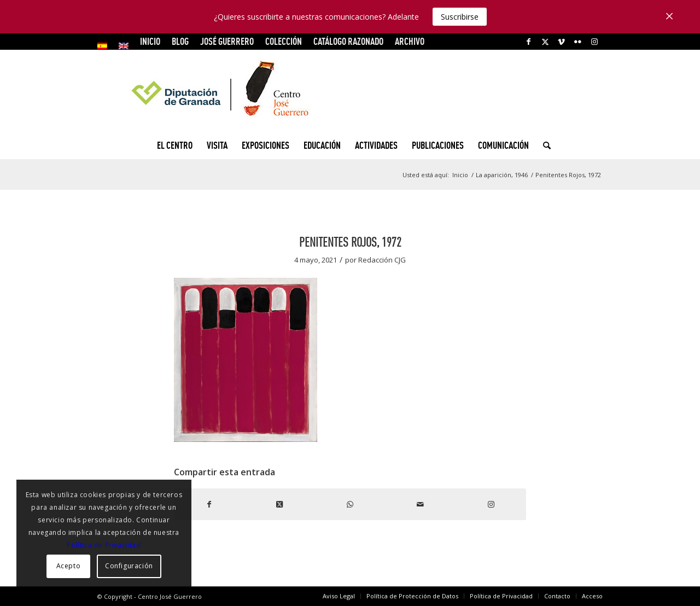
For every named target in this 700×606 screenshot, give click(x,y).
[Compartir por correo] (420, 504)
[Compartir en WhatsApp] (350, 504)
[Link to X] (545, 42)
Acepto (69, 566)
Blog (180, 41)
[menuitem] (105, 46)
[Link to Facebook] (529, 42)
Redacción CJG (382, 260)
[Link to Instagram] (594, 42)
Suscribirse (460, 17)
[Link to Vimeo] (561, 42)
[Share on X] (280, 504)
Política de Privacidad (104, 545)
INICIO (150, 41)
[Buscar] (543, 145)
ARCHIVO (410, 41)
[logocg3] (350, 91)
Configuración (129, 566)
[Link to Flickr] (578, 42)
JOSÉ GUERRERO (227, 41)
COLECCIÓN (284, 41)
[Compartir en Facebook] (209, 504)
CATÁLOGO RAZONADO (348, 41)
